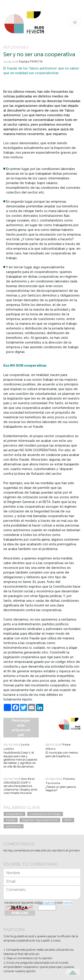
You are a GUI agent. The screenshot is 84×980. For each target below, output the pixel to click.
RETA (68, 820)
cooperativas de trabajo (45, 814)
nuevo (67, 903)
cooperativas (14, 814)
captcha (49, 903)
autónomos (14, 826)
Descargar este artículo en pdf (21, 728)
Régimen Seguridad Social (40, 820)
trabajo (11, 820)
